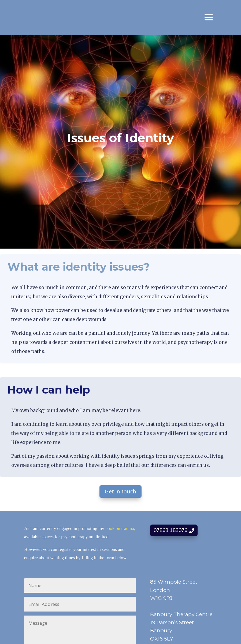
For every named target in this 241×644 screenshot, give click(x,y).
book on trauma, (120, 528)
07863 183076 (170, 530)
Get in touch (120, 491)
